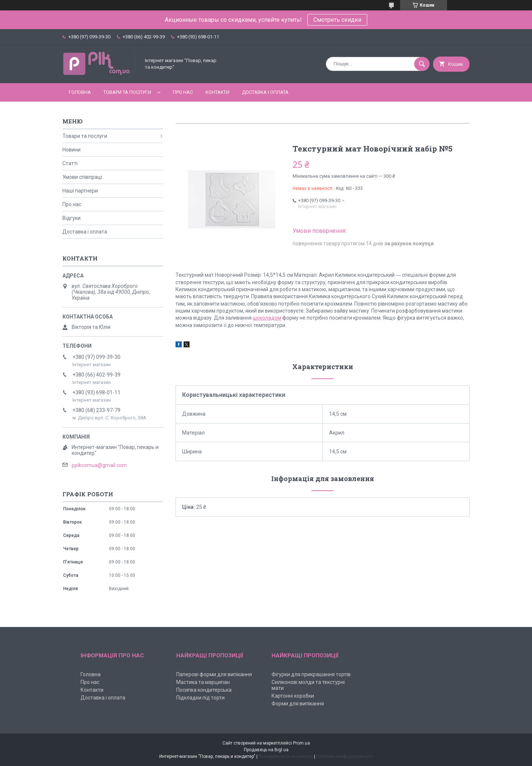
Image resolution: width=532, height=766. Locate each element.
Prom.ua (301, 743)
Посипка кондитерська (204, 690)
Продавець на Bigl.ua (266, 750)
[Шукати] (422, 64)
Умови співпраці (82, 177)
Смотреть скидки (337, 20)
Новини (71, 150)
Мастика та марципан (203, 682)
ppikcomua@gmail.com (99, 465)
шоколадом (267, 318)
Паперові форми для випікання (214, 674)
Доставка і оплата (265, 92)
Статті (70, 163)
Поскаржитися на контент (286, 756)
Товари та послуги (127, 92)
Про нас (183, 92)
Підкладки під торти (200, 698)
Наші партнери (80, 191)
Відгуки (71, 218)
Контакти (217, 92)
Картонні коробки (293, 696)
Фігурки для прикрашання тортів (311, 674)
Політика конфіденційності (345, 756)
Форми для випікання (298, 704)
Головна (80, 92)
